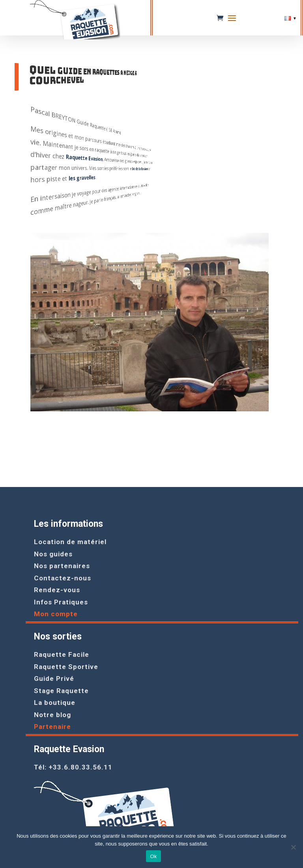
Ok (153, 856)
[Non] (293, 847)
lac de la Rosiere (56, 170)
